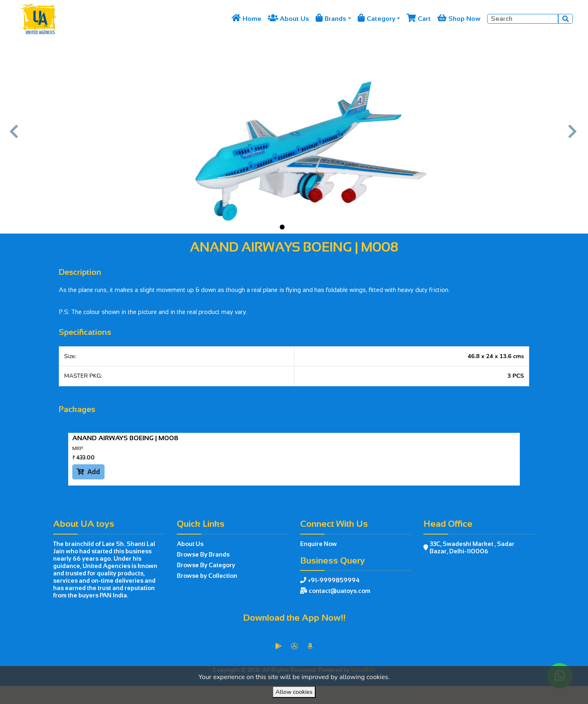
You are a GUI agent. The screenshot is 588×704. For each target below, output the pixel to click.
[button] (15, 136)
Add (88, 472)
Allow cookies (294, 692)
